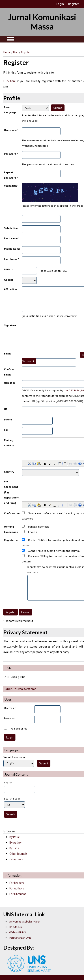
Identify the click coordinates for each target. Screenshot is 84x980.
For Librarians (18, 894)
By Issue (15, 837)
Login (60, 4)
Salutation (11, 228)
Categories (16, 859)
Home (7, 52)
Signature (10, 325)
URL (6, 409)
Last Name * (12, 259)
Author (32, 551)
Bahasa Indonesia (39, 527)
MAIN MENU (11, 39)
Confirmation (12, 513)
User (16, 52)
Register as (11, 540)
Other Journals (18, 854)
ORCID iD (10, 383)
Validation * (11, 186)
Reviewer (34, 556)
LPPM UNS (15, 927)
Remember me (19, 729)
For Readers (17, 883)
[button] (29, 463)
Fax (6, 430)
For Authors (17, 888)
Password (10, 718)
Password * (11, 154)
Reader (32, 540)
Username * (11, 130)
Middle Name (12, 249)
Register (74, 4)
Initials (8, 269)
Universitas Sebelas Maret (25, 922)
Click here (10, 81)
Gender (9, 280)
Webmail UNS (17, 932)
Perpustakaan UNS (20, 938)
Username (10, 708)
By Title (14, 848)
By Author (16, 843)
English (33, 532)
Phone (8, 419)
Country (9, 472)
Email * (8, 353)
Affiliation (10, 289)
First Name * (12, 238)
